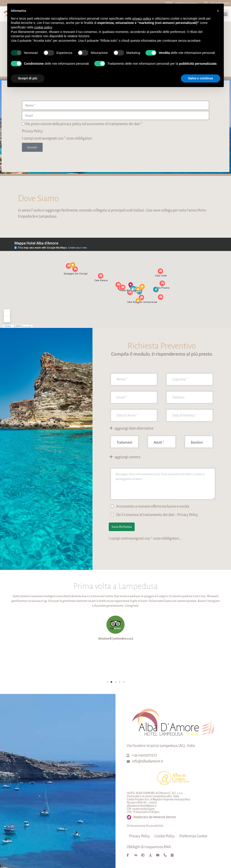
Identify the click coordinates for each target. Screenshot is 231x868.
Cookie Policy (165, 836)
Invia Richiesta (122, 527)
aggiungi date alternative (131, 428)
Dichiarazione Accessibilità (145, 826)
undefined (125, 442)
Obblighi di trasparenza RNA (149, 847)
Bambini (199, 442)
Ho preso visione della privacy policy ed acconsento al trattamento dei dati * (84, 124)
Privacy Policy (32, 131)
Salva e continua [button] (201, 78)
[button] (107, 682)
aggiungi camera (125, 457)
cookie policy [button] (43, 27)
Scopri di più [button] (28, 78)
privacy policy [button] (142, 18)
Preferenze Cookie (193, 836)
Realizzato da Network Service (155, 817)
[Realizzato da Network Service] (129, 817)
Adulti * (162, 442)
